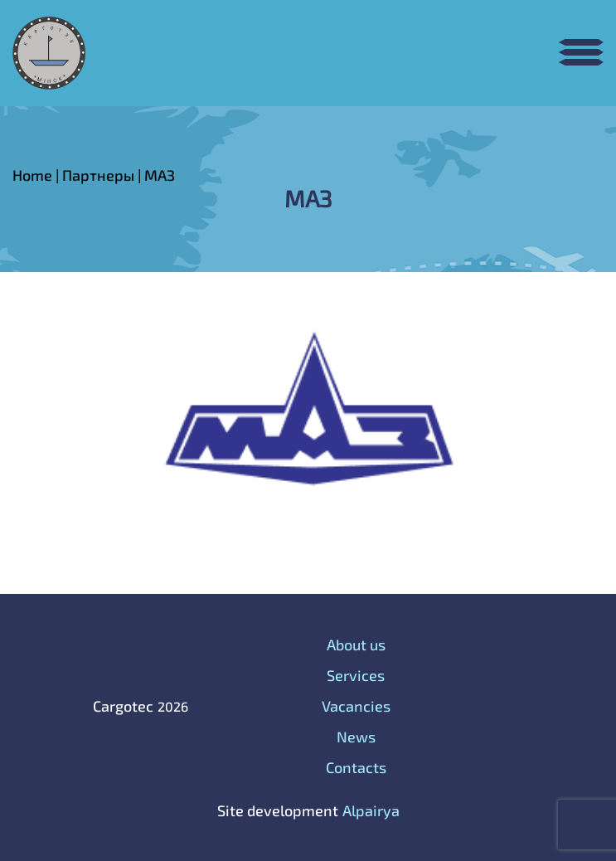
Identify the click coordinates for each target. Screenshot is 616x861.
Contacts (356, 767)
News (356, 737)
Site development (278, 810)
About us (356, 645)
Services (356, 675)
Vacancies (356, 706)
